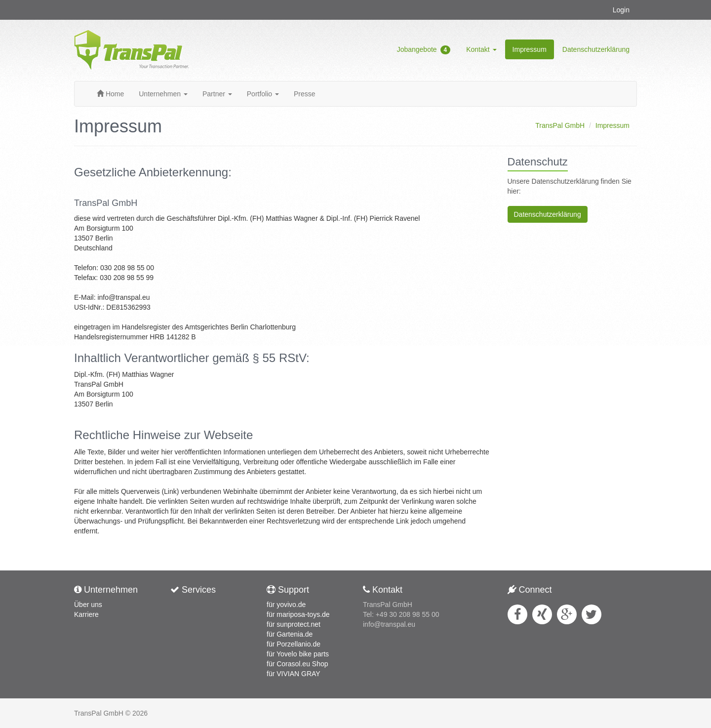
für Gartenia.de (290, 634)
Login (621, 10)
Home (110, 94)
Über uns (88, 605)
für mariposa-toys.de (298, 614)
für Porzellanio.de (294, 644)
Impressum (530, 49)
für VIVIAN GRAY (294, 674)
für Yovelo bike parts (298, 654)
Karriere (86, 614)
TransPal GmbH (560, 125)
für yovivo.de (286, 605)
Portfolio (263, 94)
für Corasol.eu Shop (297, 664)
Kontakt (481, 49)
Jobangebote (424, 50)
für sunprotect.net (294, 624)
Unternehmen (163, 94)
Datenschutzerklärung (596, 49)
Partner (217, 94)
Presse (305, 94)
